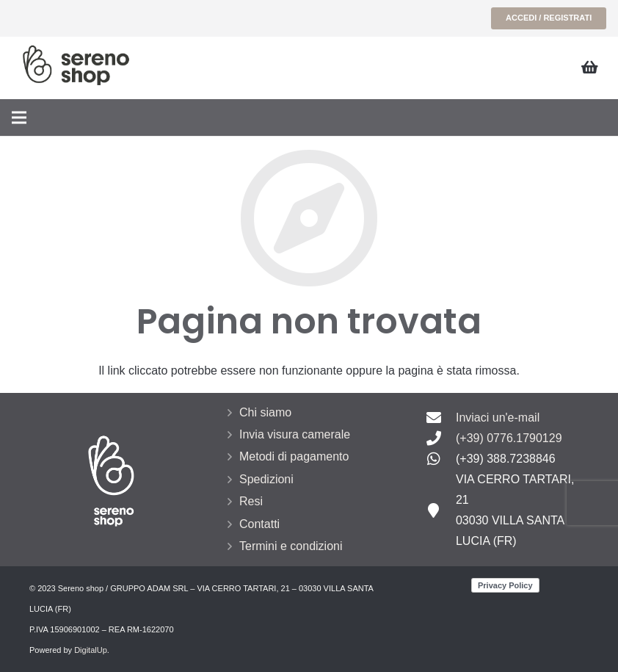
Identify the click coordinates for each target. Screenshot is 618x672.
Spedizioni (266, 479)
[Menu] (19, 118)
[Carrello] (590, 68)
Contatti (259, 524)
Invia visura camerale (295, 434)
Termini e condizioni (291, 546)
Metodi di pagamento (294, 456)
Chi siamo (265, 412)
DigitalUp (91, 650)
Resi (251, 501)
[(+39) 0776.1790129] (441, 438)
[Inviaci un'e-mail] (441, 418)
